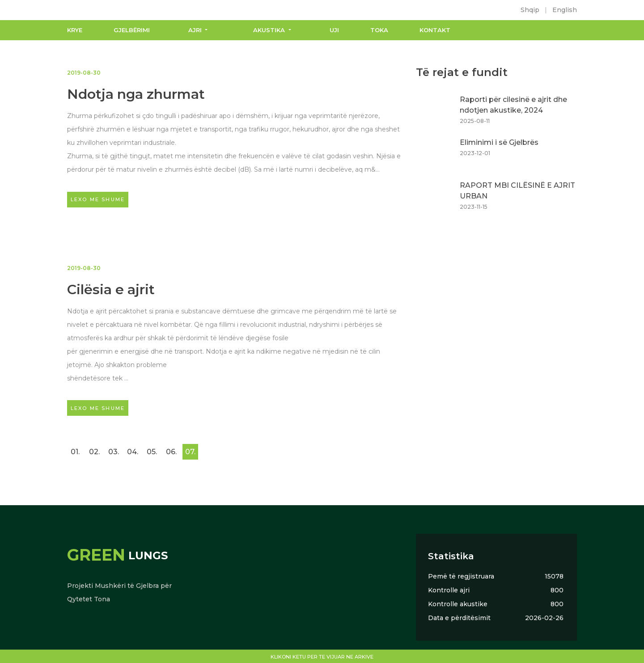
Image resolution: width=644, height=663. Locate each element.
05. (152, 452)
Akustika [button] (270, 30)
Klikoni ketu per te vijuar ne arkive (322, 657)
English (565, 10)
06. (171, 452)
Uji (334, 30)
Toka (379, 30)
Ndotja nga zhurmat (136, 94)
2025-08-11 (475, 121)
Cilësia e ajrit (111, 289)
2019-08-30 (84, 73)
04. (133, 452)
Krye (75, 30)
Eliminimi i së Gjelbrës (499, 142)
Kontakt (435, 30)
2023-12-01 (475, 153)
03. (114, 452)
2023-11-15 (474, 207)
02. (94, 452)
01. (75, 452)
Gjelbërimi (132, 30)
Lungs (117, 555)
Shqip (530, 10)
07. (190, 452)
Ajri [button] (196, 30)
